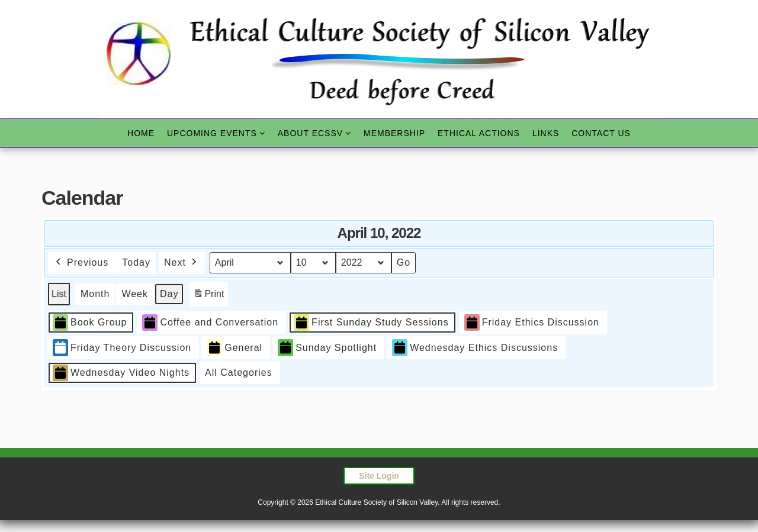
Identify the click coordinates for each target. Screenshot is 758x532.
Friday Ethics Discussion (532, 322)
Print (208, 296)
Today (136, 262)
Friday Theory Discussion (122, 348)
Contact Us (601, 133)
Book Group (90, 322)
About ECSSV (310, 133)
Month (95, 294)
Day (169, 294)
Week (135, 294)
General (235, 348)
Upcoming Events (212, 133)
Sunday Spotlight (327, 348)
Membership (394, 133)
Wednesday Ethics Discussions (475, 348)
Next (182, 263)
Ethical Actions (479, 133)
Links (546, 133)
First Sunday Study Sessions (371, 322)
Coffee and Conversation (210, 322)
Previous (81, 263)
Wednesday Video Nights (121, 373)
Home (141, 133)
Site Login (379, 476)
